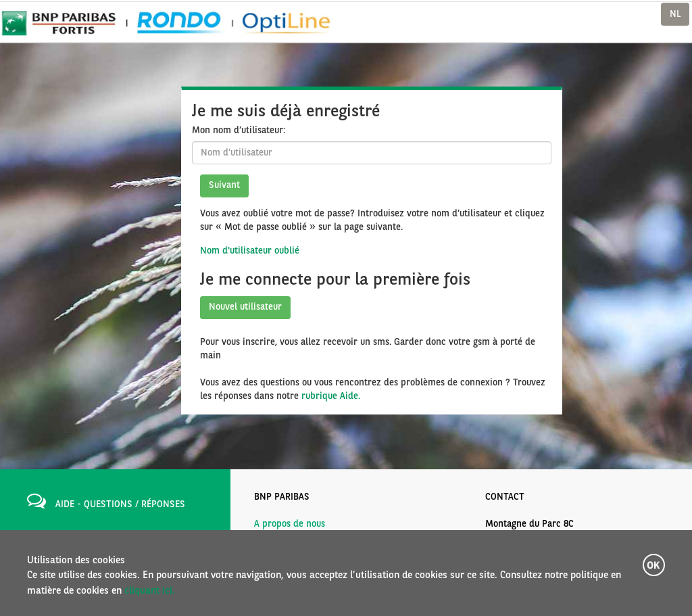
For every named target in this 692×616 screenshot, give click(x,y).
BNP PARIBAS (282, 497)
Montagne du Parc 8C (529, 524)
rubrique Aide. (331, 396)
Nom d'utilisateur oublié (250, 251)
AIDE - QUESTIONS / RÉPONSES (120, 504)
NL (675, 14)
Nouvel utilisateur (245, 307)
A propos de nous (290, 524)
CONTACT (505, 497)
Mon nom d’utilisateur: (239, 131)
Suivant (224, 185)
